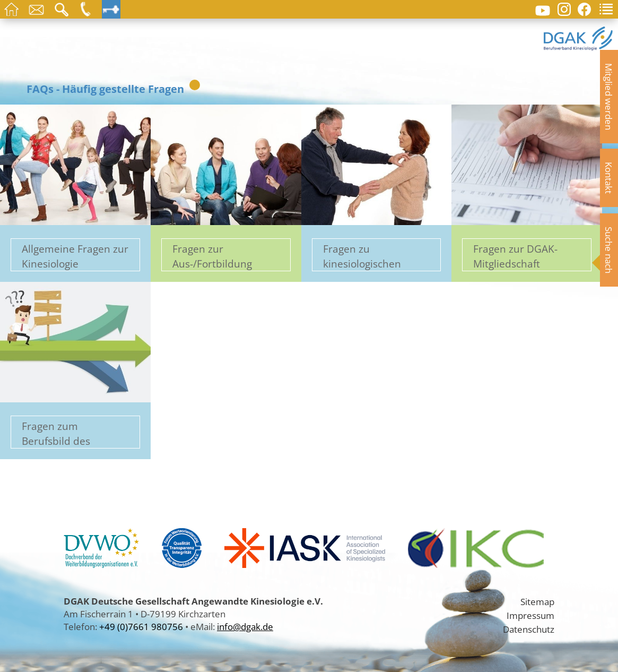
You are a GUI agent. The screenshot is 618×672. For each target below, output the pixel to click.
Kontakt (609, 178)
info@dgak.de (245, 626)
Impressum (530, 615)
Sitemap (537, 601)
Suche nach (609, 250)
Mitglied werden (609, 97)
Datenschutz (529, 629)
